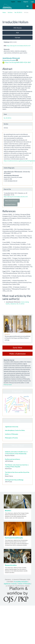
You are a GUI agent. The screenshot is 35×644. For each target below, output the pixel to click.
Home (4, 12)
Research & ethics (11, 565)
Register (26, 2)
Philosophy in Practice (11, 438)
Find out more (8, 385)
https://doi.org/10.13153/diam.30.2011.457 (19, 46)
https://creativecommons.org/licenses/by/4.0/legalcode (19, 161)
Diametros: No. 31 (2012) (17, 304)
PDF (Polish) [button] (18, 28)
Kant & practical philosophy (14, 538)
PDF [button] (18, 33)
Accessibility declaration (21, 582)
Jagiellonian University (12, 427)
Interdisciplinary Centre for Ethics (15, 430)
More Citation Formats (12, 201)
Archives (10, 12)
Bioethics (8, 511)
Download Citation (11, 204)
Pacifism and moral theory (13, 459)
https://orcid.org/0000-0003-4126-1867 (18, 62)
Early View (17, 347)
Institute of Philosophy (12, 434)
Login (32, 2)
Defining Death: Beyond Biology (14, 480)
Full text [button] (18, 38)
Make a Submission (17, 354)
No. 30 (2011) (18, 12)
